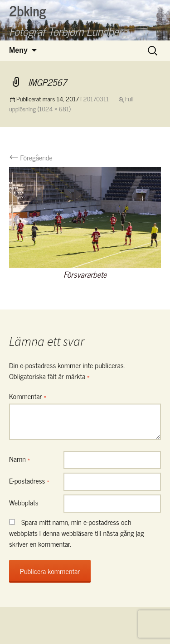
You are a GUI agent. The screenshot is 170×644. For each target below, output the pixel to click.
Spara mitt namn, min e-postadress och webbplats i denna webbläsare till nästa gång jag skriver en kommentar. (77, 533)
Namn (19, 459)
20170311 (96, 98)
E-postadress (29, 480)
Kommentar (28, 396)
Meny (18, 50)
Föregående (31, 157)
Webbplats (24, 502)
